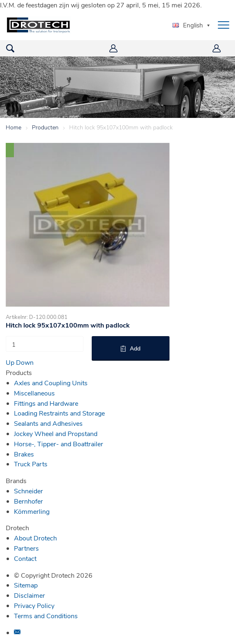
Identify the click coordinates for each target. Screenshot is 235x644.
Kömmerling (32, 511)
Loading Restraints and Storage (59, 413)
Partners (26, 548)
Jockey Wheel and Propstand (56, 433)
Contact (25, 558)
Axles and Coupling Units (51, 383)
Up (10, 362)
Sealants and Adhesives (48, 423)
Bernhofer (28, 501)
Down (25, 362)
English (188, 25)
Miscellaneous (34, 393)
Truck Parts (31, 464)
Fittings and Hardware (46, 403)
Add (135, 348)
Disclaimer (29, 595)
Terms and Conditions (46, 616)
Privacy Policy (34, 605)
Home (14, 127)
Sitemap (26, 585)
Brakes (24, 454)
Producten (45, 127)
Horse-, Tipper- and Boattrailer (59, 444)
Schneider (28, 491)
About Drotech (35, 538)
